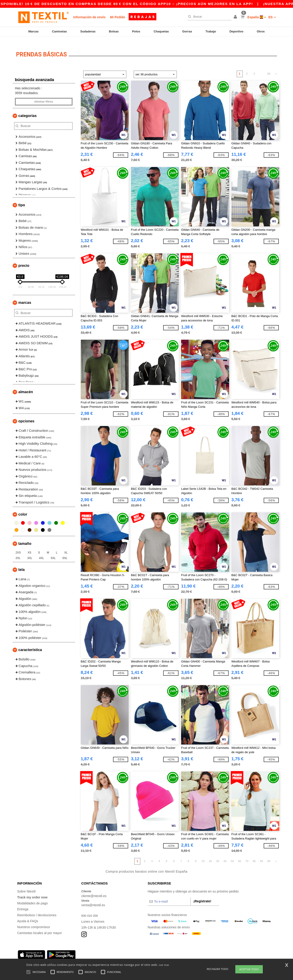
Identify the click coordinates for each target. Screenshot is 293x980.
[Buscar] (208, 17)
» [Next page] (276, 68)
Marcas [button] (25, 297)
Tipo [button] (22, 199)
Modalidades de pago (33, 897)
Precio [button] (24, 260)
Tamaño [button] (25, 538)
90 (262, 855)
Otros (261, 31)
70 (247, 855)
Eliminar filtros (44, 96)
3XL (30, 552)
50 (232, 855)
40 (225, 855)
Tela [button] (22, 564)
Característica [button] (30, 644)
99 (269, 68)
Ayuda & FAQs (28, 915)
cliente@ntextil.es (94, 890)
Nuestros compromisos (34, 921)
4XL (42, 552)
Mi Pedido (118, 17)
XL (66, 547)
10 (203, 855)
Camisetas (59, 31)
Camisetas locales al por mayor (39, 927)
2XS (18, 547)
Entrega (23, 903)
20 (210, 855)
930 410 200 (90, 910)
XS (30, 547)
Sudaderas (88, 31)
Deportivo (236, 31)
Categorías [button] (27, 110)
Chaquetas (161, 31)
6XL (65, 552)
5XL (53, 552)
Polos (136, 31)
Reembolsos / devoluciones (37, 909)
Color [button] (23, 508)
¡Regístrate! (202, 895)
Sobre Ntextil (26, 885)
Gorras (187, 31)
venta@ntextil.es (93, 899)
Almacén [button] (26, 386)
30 (218, 855)
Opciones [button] (26, 415)
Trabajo (211, 31)
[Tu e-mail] (169, 895)
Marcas (34, 31)
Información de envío (89, 17)
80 (254, 855)
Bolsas (114, 31)
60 (240, 855)
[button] (236, 17)
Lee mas (164, 965)
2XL (18, 552)
